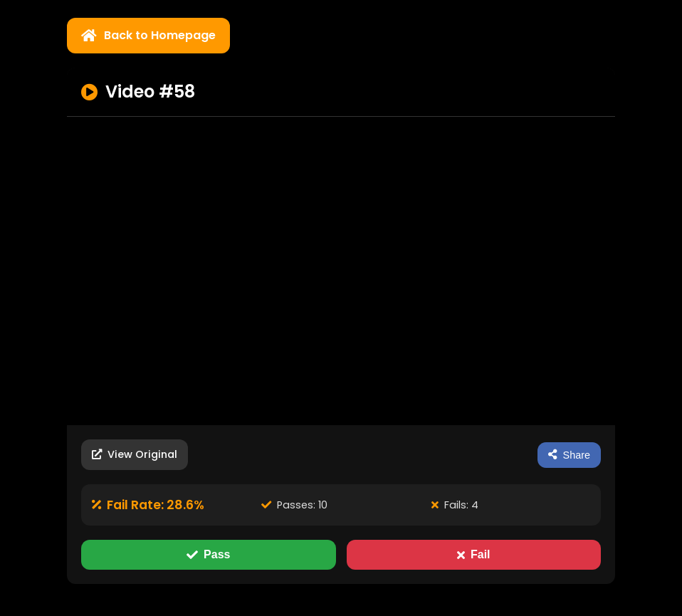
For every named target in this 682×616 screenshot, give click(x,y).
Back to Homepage (148, 35)
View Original (135, 454)
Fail (474, 554)
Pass (208, 554)
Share (569, 455)
